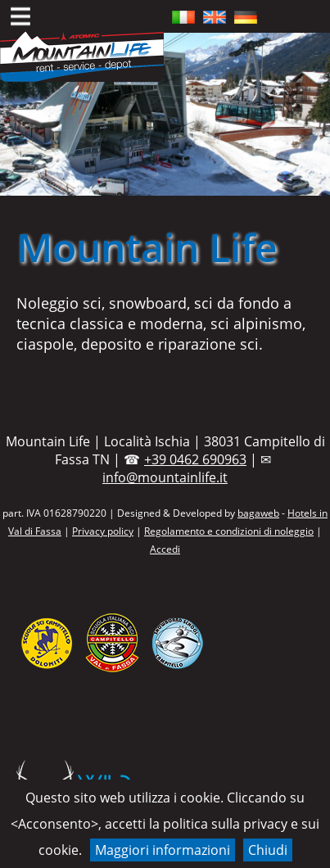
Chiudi (268, 850)
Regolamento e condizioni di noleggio (229, 531)
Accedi (165, 549)
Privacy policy (103, 531)
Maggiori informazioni (163, 850)
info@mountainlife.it (165, 477)
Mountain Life (147, 247)
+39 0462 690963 (195, 459)
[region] (165, 114)
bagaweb (258, 513)
